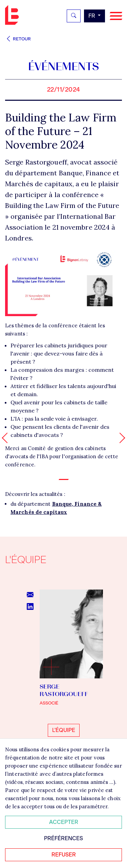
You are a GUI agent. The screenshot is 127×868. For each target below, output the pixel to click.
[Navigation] (116, 16)
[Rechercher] (74, 16)
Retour (18, 39)
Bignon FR (14, 15)
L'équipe (64, 730)
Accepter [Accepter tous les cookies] (64, 822)
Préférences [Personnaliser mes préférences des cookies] (63, 838)
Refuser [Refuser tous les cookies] (64, 855)
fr (92, 16)
